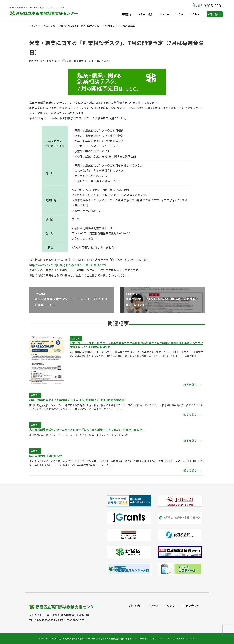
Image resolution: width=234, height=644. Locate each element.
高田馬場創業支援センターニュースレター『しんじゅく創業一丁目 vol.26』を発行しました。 (87, 430)
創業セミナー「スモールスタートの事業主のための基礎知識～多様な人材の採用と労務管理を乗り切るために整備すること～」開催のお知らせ (136, 345)
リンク (171, 606)
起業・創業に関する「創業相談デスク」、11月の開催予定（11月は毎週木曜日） (78, 400)
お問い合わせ (191, 606)
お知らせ (106, 61)
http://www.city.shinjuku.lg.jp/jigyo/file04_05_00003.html (68, 265)
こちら (89, 238)
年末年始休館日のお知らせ (46, 456)
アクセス (153, 606)
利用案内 (135, 606)
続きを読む (190, 384)
